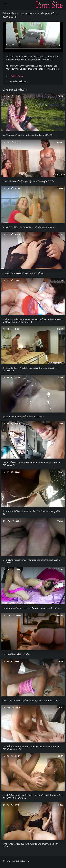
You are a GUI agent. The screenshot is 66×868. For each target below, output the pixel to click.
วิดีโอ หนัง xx (17, 76)
